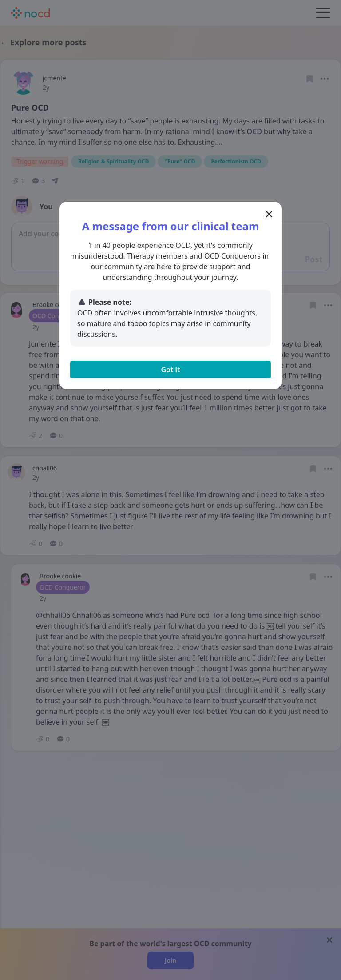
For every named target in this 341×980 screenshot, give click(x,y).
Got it (170, 370)
